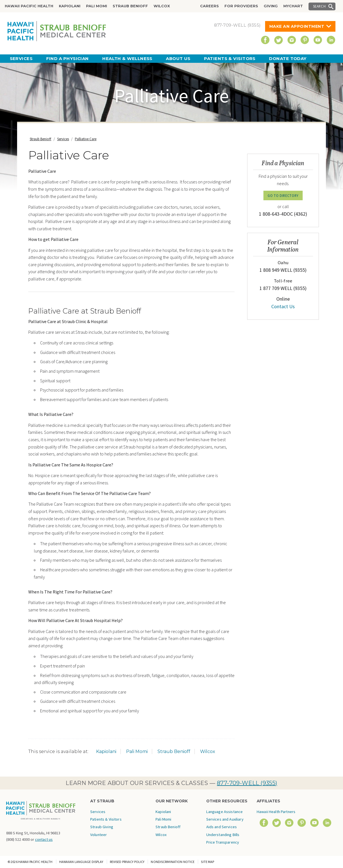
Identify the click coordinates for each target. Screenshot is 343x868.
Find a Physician (68, 58)
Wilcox (162, 6)
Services (21, 58)
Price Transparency (223, 842)
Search (319, 6)
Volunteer (99, 835)
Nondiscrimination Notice (173, 862)
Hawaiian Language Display (81, 862)
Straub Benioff (130, 6)
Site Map (208, 862)
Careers (209, 6)
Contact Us (283, 306)
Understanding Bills (223, 835)
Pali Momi (97, 6)
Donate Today (288, 58)
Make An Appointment (297, 26)
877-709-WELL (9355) (247, 783)
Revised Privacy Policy (127, 862)
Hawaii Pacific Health (29, 6)
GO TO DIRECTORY (283, 195)
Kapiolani (70, 6)
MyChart (293, 6)
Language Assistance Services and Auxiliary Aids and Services (225, 819)
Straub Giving (102, 827)
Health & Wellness (127, 58)
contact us (44, 839)
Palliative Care (86, 139)
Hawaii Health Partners (276, 812)
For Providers (241, 6)
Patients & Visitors (230, 58)
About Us (178, 58)
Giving (271, 6)
